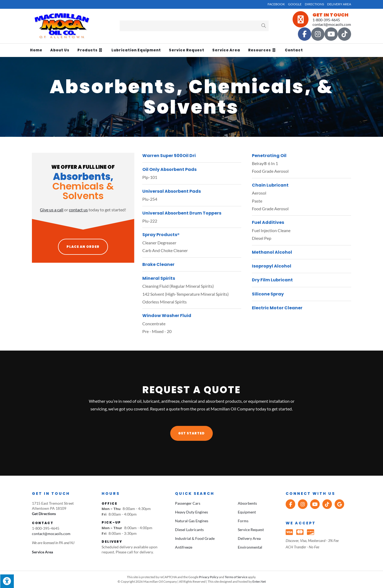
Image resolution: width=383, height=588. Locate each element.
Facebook (276, 4)
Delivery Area (339, 4)
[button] (191, 433)
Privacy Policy (209, 577)
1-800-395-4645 (326, 20)
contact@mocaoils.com (332, 24)
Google (295, 4)
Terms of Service (236, 577)
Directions (314, 4)
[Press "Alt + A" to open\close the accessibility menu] (7, 581)
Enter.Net (259, 581)
